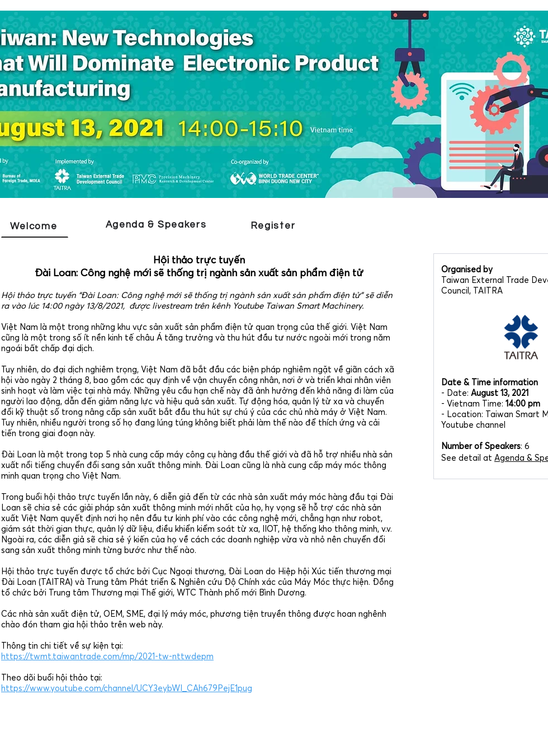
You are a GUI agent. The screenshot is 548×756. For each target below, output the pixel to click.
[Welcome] (35, 226)
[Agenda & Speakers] (157, 225)
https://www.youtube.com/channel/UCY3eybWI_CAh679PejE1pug (127, 688)
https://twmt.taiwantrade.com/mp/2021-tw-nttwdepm (107, 656)
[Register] (274, 226)
